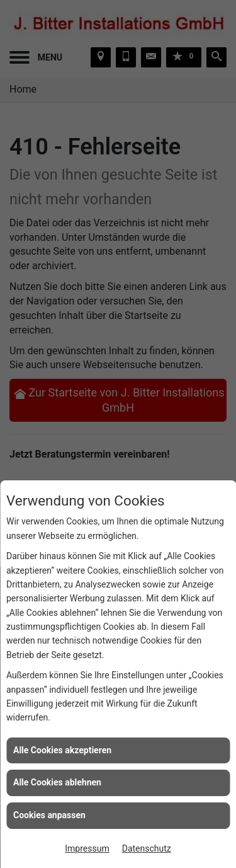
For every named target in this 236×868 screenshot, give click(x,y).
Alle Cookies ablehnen (57, 782)
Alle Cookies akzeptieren (62, 750)
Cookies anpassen (49, 815)
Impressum (87, 848)
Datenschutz (147, 848)
